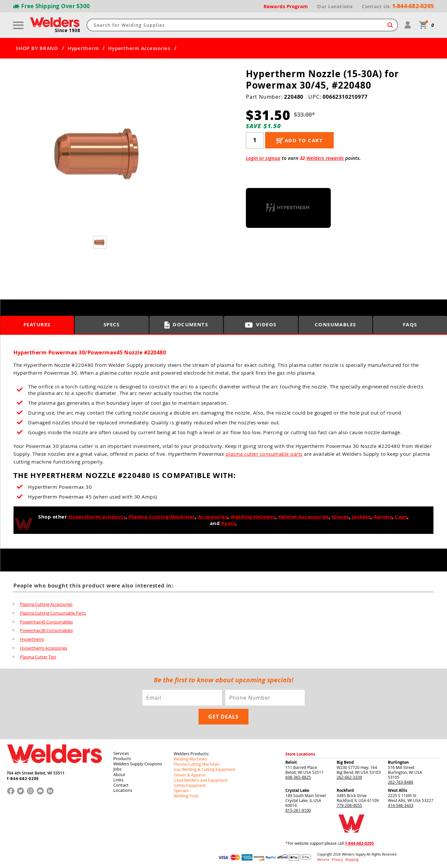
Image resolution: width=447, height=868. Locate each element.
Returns (323, 858)
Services (121, 751)
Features (37, 324)
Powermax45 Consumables (46, 621)
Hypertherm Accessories (139, 48)
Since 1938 (68, 30)
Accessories (213, 516)
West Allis (398, 788)
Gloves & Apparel (190, 773)
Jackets (361, 516)
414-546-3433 (401, 803)
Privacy (338, 858)
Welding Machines (190, 757)
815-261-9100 (298, 808)
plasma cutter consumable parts (264, 453)
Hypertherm (83, 48)
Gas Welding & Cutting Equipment (204, 767)
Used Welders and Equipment (201, 778)
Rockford (345, 788)
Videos (261, 324)
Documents (186, 325)
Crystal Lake (297, 788)
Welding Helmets (253, 516)
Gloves (340, 516)
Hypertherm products (97, 516)
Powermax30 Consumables (46, 629)
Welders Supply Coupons (138, 762)
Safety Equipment (190, 783)
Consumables (336, 324)
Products (122, 757)
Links (118, 777)
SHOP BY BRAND (37, 48)
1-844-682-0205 (23, 776)
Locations (123, 788)
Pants (229, 523)
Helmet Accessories (303, 516)
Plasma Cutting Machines (162, 516)
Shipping (351, 858)
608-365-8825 (298, 775)
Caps (401, 516)
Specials (181, 788)
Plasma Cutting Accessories (46, 604)
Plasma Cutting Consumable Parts (53, 612)
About (119, 772)
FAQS (410, 324)
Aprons (383, 516)
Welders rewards (325, 158)
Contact (121, 783)
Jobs (117, 767)
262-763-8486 (401, 780)
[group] (101, 153)
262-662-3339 (349, 775)
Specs (112, 324)
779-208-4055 (349, 803)
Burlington (398, 760)
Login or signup (263, 158)
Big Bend (345, 760)
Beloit (291, 760)
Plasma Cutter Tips (38, 655)
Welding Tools (186, 793)
